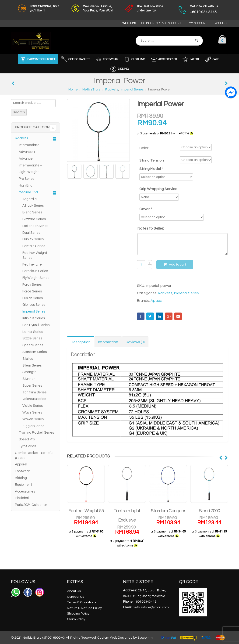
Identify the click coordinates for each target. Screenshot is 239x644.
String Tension (152, 160)
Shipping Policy (78, 613)
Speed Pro (27, 439)
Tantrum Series (34, 392)
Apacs (156, 301)
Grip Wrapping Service (158, 189)
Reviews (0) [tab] (135, 342)
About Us (74, 591)
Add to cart (177, 265)
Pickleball (22, 498)
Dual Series (31, 233)
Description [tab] (81, 342)
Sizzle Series (32, 338)
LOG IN (144, 23)
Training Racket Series (36, 433)
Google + (169, 316)
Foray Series (32, 285)
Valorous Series (34, 399)
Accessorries (25, 491)
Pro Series (26, 179)
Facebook (141, 316)
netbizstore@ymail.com (151, 607)
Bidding (21, 478)
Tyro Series (27, 446)
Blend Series (32, 212)
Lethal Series (33, 332)
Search (19, 112)
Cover (146, 209)
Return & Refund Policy (84, 608)
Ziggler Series (33, 426)
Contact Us (76, 597)
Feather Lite (32, 264)
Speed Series (33, 345)
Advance (26, 159)
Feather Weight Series (35, 255)
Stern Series (32, 365)
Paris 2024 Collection (31, 505)
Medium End (28, 192)
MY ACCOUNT (198, 23)
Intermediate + (30, 165)
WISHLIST (221, 23)
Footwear (22, 471)
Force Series (32, 291)
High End (26, 185)
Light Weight (29, 172)
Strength (29, 372)
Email (178, 316)
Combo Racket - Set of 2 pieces (34, 455)
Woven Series (33, 419)
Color (144, 148)
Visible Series (33, 406)
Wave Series (32, 412)
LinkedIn (159, 316)
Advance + (27, 152)
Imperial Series (186, 293)
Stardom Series (35, 352)
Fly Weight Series (36, 278)
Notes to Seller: (151, 228)
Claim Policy (76, 619)
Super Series (32, 386)
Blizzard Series (34, 219)
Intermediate (29, 145)
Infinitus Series (34, 318)
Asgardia (30, 199)
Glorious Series (34, 305)
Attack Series (33, 206)
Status (28, 359)
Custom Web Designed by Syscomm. (125, 638)
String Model (151, 169)
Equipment (23, 485)
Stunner (29, 379)
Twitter (150, 316)
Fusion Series (33, 298)
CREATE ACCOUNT (169, 23)
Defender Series (35, 226)
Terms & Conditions (82, 602)
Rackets (165, 293)
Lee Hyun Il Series (36, 325)
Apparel (21, 464)
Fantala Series (34, 246)
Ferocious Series (35, 271)
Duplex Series (33, 239)
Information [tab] (108, 342)
